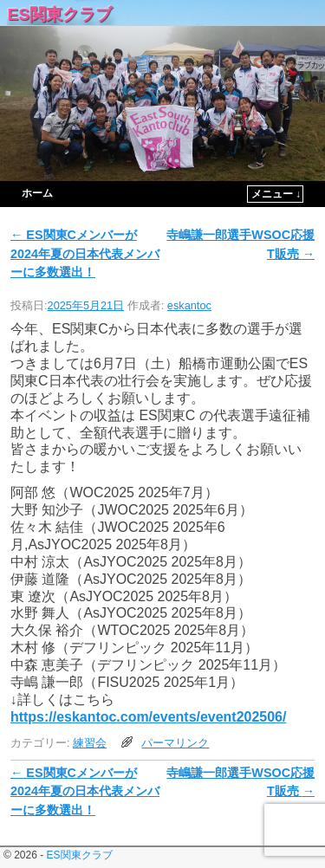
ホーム (37, 193)
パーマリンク (175, 743)
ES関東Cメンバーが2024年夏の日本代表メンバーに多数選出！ (85, 253)
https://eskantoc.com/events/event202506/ (148, 717)
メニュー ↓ (276, 194)
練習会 (90, 743)
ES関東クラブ (59, 14)
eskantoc (189, 305)
